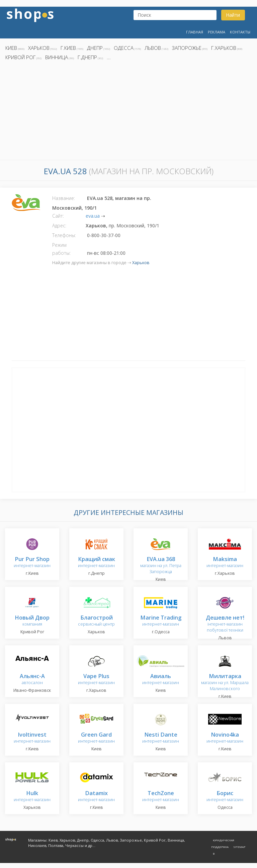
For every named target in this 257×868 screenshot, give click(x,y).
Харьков (39, 48)
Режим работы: (61, 249)
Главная (195, 32)
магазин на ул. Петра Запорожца (161, 566)
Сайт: (58, 216)
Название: (64, 198)
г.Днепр (87, 57)
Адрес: (59, 226)
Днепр (95, 48)
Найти (233, 15)
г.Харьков (224, 48)
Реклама (217, 32)
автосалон (32, 680)
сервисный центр (96, 621)
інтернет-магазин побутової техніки (225, 624)
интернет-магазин (32, 563)
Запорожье (187, 48)
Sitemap (239, 847)
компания (32, 621)
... (109, 57)
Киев (11, 48)
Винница (57, 57)
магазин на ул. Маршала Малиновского (225, 683)
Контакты (240, 32)
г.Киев (68, 48)
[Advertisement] (128, 112)
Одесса (124, 48)
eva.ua (93, 216)
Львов (153, 48)
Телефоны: (64, 235)
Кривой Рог (20, 57)
